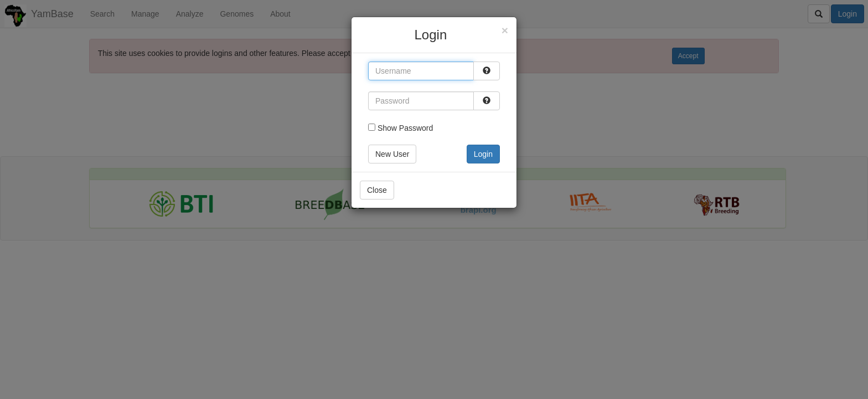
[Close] (505, 30)
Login (483, 154)
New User (392, 154)
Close (377, 190)
